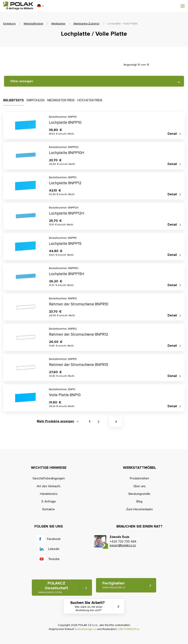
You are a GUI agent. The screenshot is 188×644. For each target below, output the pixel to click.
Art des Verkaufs (49, 486)
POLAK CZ (18, 4)
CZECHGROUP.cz (128, 629)
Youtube (54, 559)
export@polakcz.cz (123, 545)
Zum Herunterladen (139, 509)
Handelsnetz (49, 494)
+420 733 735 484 (123, 542)
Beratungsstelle (139, 494)
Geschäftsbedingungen (49, 478)
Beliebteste (13, 100)
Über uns (139, 486)
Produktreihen (139, 478)
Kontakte (49, 509)
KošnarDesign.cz (85, 629)
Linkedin (54, 549)
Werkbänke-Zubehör (86, 24)
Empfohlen (35, 100)
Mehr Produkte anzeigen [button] (55, 421)
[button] (40, 6)
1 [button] (90, 422)
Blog (139, 501)
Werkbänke (58, 24)
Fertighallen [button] (114, 585)
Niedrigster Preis (61, 100)
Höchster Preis (90, 100)
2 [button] (98, 422)
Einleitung (9, 24)
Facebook (54, 539)
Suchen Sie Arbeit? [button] (89, 606)
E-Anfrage (49, 501)
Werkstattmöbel (33, 24)
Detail (172, 134)
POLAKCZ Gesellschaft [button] (53, 588)
